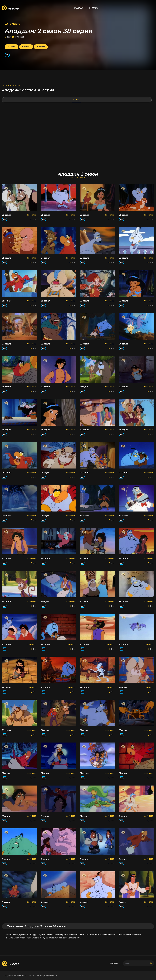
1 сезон (11, 47)
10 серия (84, 816)
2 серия (84, 902)
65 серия (6, 258)
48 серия (45, 430)
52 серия (45, 387)
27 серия (45, 644)
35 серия (45, 558)
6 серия (84, 859)
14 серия (84, 773)
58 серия (123, 301)
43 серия (84, 473)
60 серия (45, 301)
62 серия (123, 258)
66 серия (123, 215)
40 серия (46, 516)
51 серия (84, 387)
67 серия (84, 215)
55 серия (84, 344)
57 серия (6, 344)
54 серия (123, 344)
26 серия (84, 644)
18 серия (84, 730)
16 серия (6, 773)
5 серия (123, 859)
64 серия (45, 258)
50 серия (123, 387)
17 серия (123, 730)
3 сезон (41, 47)
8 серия (6, 859)
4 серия (6, 902)
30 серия (84, 601)
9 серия (123, 816)
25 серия (123, 644)
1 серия (123, 902)
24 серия (6, 687)
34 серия (84, 558)
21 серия (123, 687)
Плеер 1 (77, 100)
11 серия (45, 816)
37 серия (123, 516)
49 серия (6, 430)
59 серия (84, 301)
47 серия (84, 430)
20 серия (6, 730)
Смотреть (94, 8)
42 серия (123, 473)
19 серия (45, 730)
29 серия (123, 601)
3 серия (45, 902)
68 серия (45, 215)
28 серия (6, 644)
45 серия (6, 473)
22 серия (84, 687)
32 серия (6, 601)
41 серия (6, 516)
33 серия (123, 558)
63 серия (84, 258)
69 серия (6, 215)
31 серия (45, 601)
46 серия (123, 430)
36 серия (6, 558)
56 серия (45, 344)
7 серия (45, 859)
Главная (79, 8)
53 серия (6, 387)
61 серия (6, 301)
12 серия (6, 816)
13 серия (123, 773)
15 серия (45, 773)
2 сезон (26, 47)
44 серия (46, 473)
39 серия (84, 516)
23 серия (45, 687)
